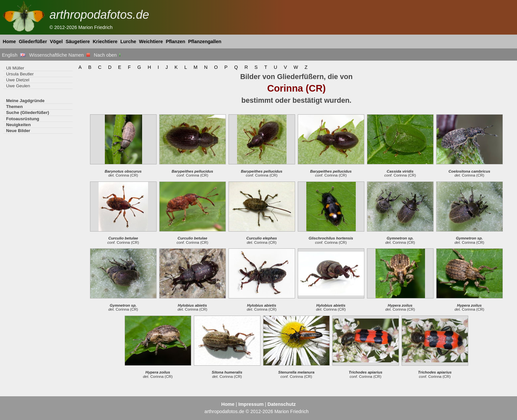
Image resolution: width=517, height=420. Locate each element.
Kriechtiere (105, 42)
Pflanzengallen (205, 42)
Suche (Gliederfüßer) (28, 112)
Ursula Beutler (20, 74)
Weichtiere (151, 42)
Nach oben (108, 55)
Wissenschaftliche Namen (60, 55)
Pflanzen (176, 42)
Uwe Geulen (18, 86)
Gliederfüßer (33, 42)
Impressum (251, 404)
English (14, 55)
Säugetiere (78, 42)
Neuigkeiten (18, 125)
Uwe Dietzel (17, 80)
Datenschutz (282, 404)
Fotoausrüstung (22, 119)
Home (9, 42)
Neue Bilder (18, 131)
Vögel (56, 42)
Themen (14, 107)
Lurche (128, 42)
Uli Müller (15, 68)
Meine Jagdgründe (25, 101)
